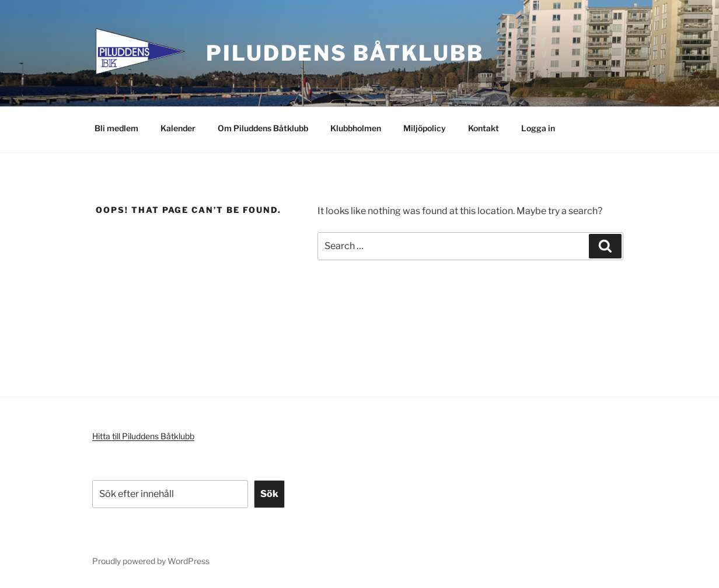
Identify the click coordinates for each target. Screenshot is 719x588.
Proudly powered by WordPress (151, 561)
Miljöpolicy (425, 128)
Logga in (538, 128)
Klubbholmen (356, 128)
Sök (269, 494)
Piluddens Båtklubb (345, 53)
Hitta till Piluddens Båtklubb (143, 436)
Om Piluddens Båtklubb (263, 128)
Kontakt (484, 128)
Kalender (178, 128)
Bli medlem (116, 128)
